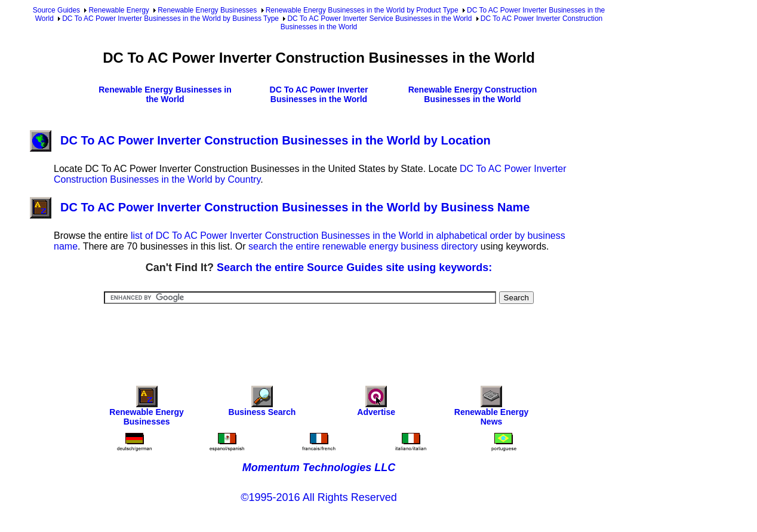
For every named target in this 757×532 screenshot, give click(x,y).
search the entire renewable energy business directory (363, 246)
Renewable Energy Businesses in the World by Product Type (362, 10)
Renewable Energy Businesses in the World (165, 94)
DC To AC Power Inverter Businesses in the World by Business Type (170, 19)
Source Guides (56, 10)
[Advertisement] (319, 337)
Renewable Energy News (492, 409)
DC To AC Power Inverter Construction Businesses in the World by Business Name (280, 207)
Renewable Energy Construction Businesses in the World (473, 94)
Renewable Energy (119, 10)
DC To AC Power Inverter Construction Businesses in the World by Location (260, 140)
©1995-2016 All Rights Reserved (319, 497)
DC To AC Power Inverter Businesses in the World (319, 94)
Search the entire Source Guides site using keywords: (354, 267)
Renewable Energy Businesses (207, 10)
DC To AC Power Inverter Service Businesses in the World (379, 19)
